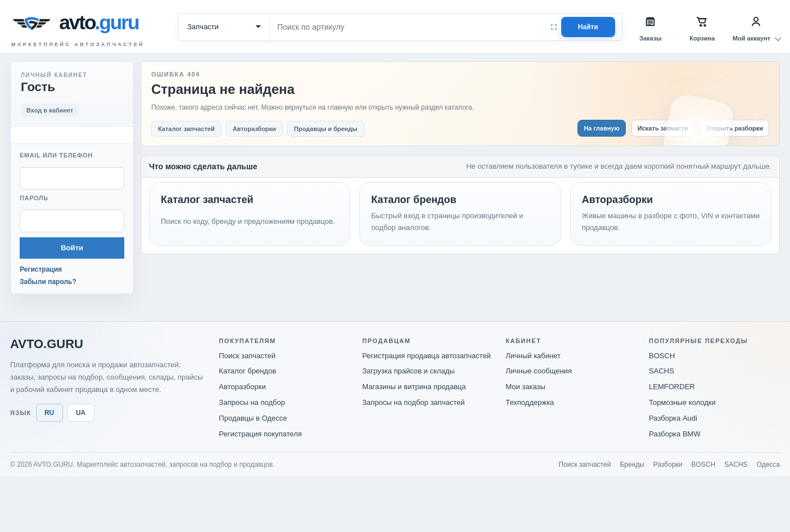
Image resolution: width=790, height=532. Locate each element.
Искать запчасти (663, 128)
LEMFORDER (672, 387)
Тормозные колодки (682, 402)
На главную (601, 128)
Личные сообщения (539, 371)
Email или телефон (56, 155)
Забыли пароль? (48, 282)
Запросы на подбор (252, 402)
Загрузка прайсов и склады (408, 371)
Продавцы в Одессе (253, 418)
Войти (72, 248)
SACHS (662, 371)
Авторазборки (242, 387)
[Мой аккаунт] (756, 27)
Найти (588, 27)
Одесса (768, 465)
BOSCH (662, 356)
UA (81, 413)
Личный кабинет (533, 356)
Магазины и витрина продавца (414, 387)
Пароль (34, 198)
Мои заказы (525, 387)
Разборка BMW (675, 434)
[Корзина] (702, 27)
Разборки (668, 465)
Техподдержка (530, 402)
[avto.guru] (101, 24)
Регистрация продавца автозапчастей (426, 356)
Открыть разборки (735, 128)
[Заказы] (651, 27)
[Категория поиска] (224, 27)
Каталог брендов (247, 371)
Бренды (632, 465)
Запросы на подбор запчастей (413, 402)
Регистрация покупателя (260, 434)
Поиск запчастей (247, 356)
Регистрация (41, 269)
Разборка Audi (673, 418)
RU (49, 413)
